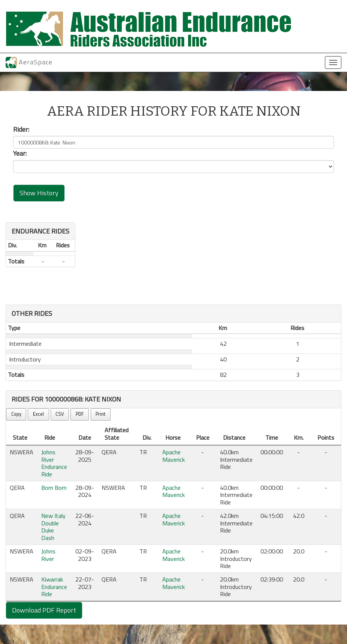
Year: (20, 153)
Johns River (48, 555)
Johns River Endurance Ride (54, 463)
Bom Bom (54, 488)
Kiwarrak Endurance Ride (54, 587)
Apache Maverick (173, 456)
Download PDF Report (44, 610)
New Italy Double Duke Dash (53, 527)
